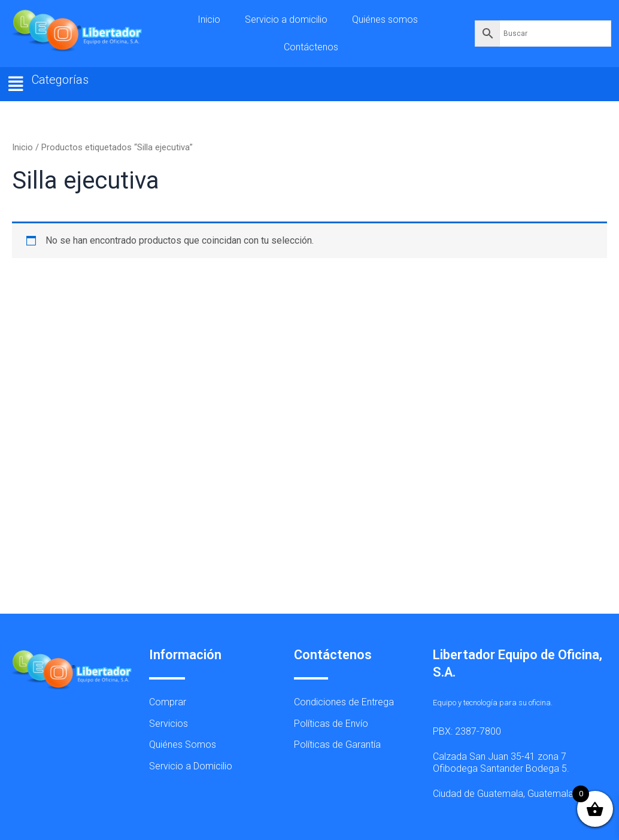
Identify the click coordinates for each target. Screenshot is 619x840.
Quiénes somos (385, 19)
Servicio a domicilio (286, 19)
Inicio (209, 19)
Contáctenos (311, 47)
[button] (16, 84)
